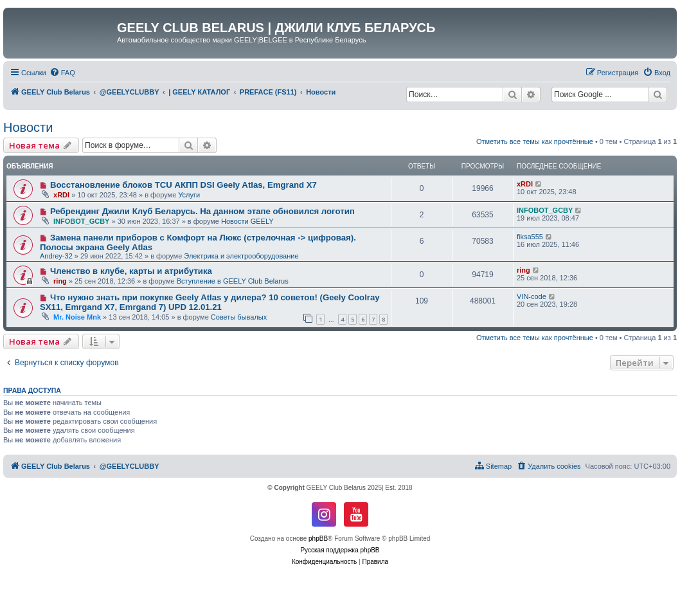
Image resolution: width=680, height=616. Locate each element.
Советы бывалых (239, 317)
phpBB (318, 539)
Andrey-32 (56, 256)
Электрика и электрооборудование (241, 256)
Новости (28, 127)
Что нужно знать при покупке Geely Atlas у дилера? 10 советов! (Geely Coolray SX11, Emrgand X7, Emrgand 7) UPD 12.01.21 (210, 302)
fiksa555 (530, 237)
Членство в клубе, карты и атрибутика (131, 271)
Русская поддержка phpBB (340, 550)
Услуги (189, 195)
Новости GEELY (247, 221)
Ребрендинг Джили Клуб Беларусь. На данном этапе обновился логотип (202, 211)
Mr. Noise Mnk (77, 317)
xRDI (61, 195)
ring (60, 281)
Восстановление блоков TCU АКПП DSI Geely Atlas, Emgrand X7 (183, 185)
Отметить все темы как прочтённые (535, 141)
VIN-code (532, 296)
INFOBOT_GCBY (81, 221)
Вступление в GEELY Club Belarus (233, 281)
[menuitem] (62, 73)
